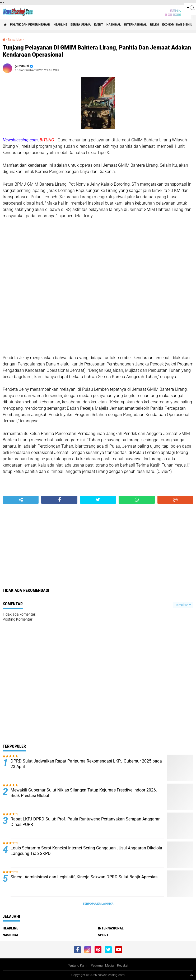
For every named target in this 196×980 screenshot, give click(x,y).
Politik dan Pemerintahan (30, 25)
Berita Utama (81, 25)
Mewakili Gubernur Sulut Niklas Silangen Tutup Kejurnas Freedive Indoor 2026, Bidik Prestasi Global (84, 793)
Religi (154, 25)
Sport (103, 935)
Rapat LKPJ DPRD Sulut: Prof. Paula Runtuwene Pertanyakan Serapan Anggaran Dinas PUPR (86, 822)
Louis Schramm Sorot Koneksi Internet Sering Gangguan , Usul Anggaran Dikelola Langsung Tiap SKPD (86, 851)
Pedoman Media (102, 966)
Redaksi (123, 966)
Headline (60, 25)
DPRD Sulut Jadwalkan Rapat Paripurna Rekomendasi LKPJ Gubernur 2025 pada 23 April (86, 764)
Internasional (135, 25)
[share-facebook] (59, 500)
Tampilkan (183, 605)
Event (99, 25)
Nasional (114, 25)
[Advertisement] (98, 310)
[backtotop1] (192, 975)
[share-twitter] (98, 500)
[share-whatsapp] (137, 500)
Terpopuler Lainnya (98, 904)
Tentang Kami (78, 966)
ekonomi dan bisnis (177, 25)
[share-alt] (21, 500)
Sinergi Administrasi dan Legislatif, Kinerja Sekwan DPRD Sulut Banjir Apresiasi (85, 877)
